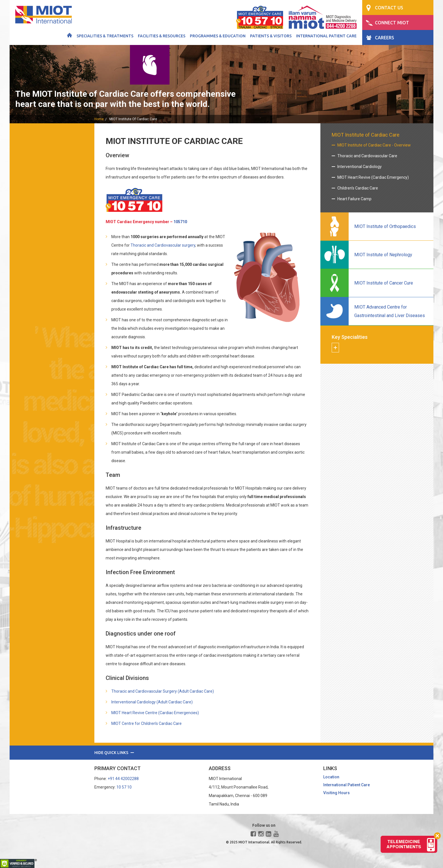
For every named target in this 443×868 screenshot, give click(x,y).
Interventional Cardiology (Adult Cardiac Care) (152, 702)
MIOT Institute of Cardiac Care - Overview (374, 145)
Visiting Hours (336, 793)
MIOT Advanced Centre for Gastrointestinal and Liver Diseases (390, 311)
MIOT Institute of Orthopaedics (385, 226)
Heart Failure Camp (354, 199)
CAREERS (385, 38)
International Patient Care (326, 36)
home (99, 119)
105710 (180, 222)
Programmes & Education (218, 36)
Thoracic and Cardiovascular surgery (163, 245)
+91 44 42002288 (123, 779)
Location (331, 777)
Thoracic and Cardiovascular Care (367, 156)
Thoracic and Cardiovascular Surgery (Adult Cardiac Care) (163, 691)
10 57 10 (124, 787)
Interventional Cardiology (360, 167)
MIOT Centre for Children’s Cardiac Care (146, 723)
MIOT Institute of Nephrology (383, 255)
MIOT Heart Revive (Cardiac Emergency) (373, 177)
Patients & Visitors (271, 36)
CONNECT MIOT (392, 23)
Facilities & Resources (162, 36)
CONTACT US (389, 8)
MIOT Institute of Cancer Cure (384, 283)
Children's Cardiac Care (358, 188)
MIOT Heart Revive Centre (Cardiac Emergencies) (155, 713)
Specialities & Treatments (105, 36)
